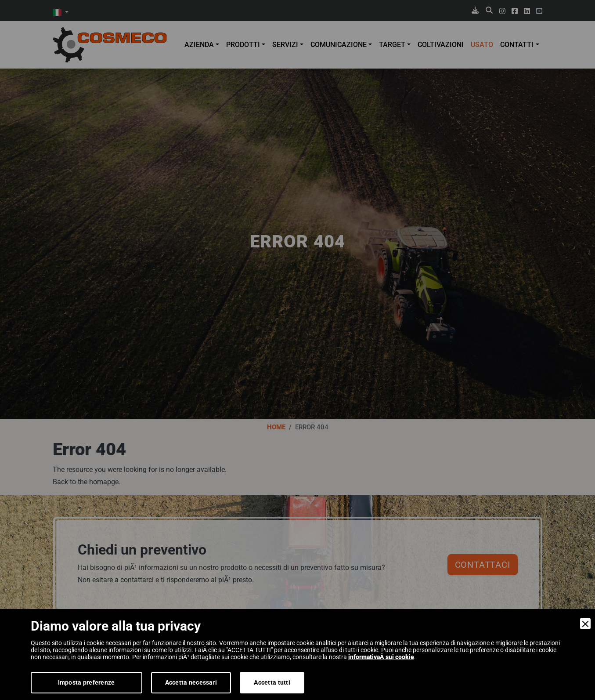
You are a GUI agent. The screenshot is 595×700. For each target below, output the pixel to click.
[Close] (585, 624)
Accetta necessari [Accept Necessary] (191, 682)
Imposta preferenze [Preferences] (87, 682)
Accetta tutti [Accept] (272, 682)
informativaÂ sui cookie (381, 657)
